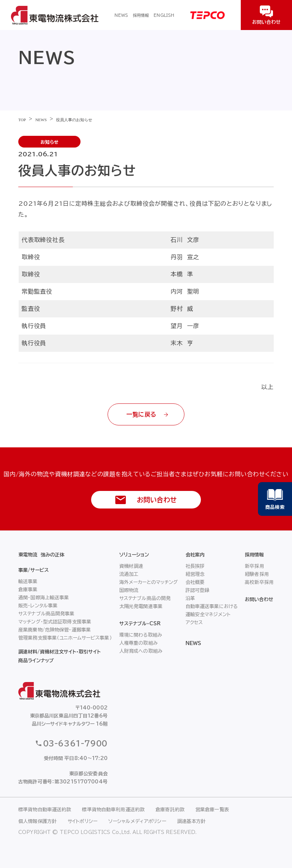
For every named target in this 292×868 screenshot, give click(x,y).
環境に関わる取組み (141, 635)
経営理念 (195, 574)
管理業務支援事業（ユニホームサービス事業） (65, 638)
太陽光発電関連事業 (141, 606)
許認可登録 (198, 590)
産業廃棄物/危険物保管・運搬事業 (55, 630)
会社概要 (195, 582)
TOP (22, 120)
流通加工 (129, 574)
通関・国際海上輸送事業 (44, 598)
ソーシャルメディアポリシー (137, 821)
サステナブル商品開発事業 (46, 614)
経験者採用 (257, 574)
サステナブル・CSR (140, 624)
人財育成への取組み (141, 651)
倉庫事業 (28, 590)
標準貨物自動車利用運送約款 (113, 810)
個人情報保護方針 (38, 821)
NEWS (121, 15)
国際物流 (129, 590)
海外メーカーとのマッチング (149, 582)
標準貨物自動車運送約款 (45, 810)
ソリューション (134, 555)
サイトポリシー (83, 821)
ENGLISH (164, 15)
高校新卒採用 (259, 582)
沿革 (190, 598)
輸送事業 (28, 582)
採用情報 (141, 15)
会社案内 (195, 555)
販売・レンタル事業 (38, 606)
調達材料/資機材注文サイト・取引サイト (59, 652)
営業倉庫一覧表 (212, 810)
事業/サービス (33, 570)
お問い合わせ (259, 599)
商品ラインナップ (36, 661)
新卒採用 (254, 566)
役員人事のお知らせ (74, 120)
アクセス (194, 623)
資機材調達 (131, 566)
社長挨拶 (195, 566)
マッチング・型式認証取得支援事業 (55, 622)
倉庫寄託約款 (170, 810)
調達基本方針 (192, 821)
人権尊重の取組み (138, 643)
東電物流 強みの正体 (41, 555)
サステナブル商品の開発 (145, 598)
